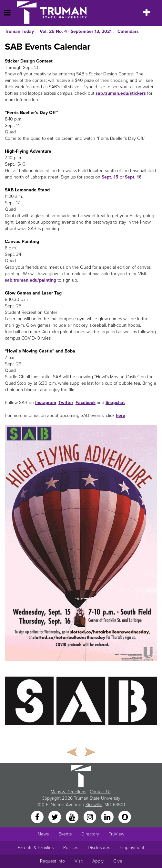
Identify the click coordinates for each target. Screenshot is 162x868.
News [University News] (43, 834)
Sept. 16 (133, 177)
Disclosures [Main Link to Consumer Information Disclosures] (99, 848)
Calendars (128, 31)
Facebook (86, 403)
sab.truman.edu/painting (30, 280)
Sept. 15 (110, 177)
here (121, 415)
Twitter (66, 403)
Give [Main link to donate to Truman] (118, 861)
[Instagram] (90, 818)
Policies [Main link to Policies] (71, 848)
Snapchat (115, 403)
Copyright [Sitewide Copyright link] (51, 798)
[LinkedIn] (108, 818)
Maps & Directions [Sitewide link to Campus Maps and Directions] (68, 792)
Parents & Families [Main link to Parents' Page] (36, 848)
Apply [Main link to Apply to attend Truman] (98, 861)
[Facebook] (38, 818)
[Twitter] (55, 818)
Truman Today (19, 31)
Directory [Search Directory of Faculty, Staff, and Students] (90, 834)
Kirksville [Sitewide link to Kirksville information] (94, 805)
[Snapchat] (125, 818)
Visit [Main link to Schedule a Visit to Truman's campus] (79, 861)
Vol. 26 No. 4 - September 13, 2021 (76, 31)
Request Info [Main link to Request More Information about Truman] (52, 861)
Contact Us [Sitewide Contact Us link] (101, 792)
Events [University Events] (65, 834)
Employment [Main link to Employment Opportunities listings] (132, 848)
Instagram (46, 403)
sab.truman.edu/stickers (121, 93)
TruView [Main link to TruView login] (116, 834)
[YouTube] (73, 818)
